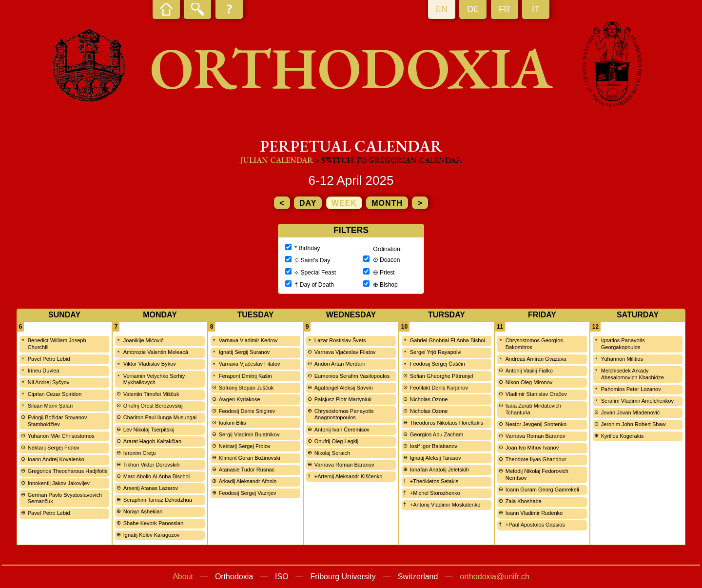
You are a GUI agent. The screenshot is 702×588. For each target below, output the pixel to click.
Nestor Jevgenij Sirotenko (536, 424)
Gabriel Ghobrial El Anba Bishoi (448, 340)
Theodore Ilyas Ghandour (536, 459)
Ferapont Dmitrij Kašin (245, 376)
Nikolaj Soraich (332, 453)
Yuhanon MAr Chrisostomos (61, 436)
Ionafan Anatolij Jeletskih (439, 470)
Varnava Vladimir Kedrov (248, 340)
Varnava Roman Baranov (344, 465)
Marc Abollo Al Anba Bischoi (156, 476)
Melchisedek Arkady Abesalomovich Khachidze (633, 374)
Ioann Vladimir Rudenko (534, 513)
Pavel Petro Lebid (49, 359)
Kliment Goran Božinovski (250, 458)
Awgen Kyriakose (240, 399)
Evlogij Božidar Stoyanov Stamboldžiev (58, 421)
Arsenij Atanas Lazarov (151, 488)
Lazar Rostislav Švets (340, 340)
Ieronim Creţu (140, 453)
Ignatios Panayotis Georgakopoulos (623, 344)
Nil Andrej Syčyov (49, 382)
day (308, 203)
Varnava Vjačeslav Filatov (250, 364)
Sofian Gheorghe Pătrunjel (442, 376)
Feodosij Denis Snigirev (247, 411)
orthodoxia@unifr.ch (495, 577)
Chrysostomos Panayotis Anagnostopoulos (344, 414)
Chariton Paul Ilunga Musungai (160, 417)
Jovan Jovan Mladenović (630, 412)
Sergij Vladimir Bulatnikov (249, 434)
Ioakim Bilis (233, 423)
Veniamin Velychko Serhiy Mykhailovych (154, 379)
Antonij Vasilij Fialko (529, 371)
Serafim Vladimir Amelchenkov (637, 401)
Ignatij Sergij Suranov (244, 352)
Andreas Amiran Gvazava (536, 359)
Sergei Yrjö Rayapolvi (436, 352)
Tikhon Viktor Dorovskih (152, 465)
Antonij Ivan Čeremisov (342, 430)
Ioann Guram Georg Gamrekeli (542, 490)
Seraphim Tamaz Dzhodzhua (158, 500)
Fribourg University (343, 577)
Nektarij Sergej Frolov (54, 448)
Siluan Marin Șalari (50, 406)
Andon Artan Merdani (340, 364)
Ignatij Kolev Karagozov (152, 535)
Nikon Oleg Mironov (529, 382)
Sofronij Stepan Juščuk (246, 388)
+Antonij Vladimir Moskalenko (445, 505)
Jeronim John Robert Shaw (634, 424)
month (387, 203)
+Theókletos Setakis (434, 481)
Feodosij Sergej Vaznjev (248, 493)
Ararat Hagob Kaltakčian (152, 441)
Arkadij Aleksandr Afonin (248, 481)
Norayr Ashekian (143, 511)
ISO (282, 577)
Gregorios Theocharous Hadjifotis (68, 471)
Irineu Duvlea (44, 371)
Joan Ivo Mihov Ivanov (532, 448)
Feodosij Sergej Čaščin (438, 364)
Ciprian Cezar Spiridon (55, 394)
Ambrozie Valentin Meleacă (156, 352)
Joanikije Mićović (144, 340)
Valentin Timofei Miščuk (151, 394)
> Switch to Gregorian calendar (388, 160)
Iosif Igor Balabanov (434, 446)
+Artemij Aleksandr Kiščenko (349, 476)
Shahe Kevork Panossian (154, 523)
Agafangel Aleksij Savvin (344, 388)
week (344, 203)
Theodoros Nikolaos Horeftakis (447, 423)
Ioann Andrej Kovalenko (56, 459)
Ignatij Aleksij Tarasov (436, 458)
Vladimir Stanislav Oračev (536, 394)
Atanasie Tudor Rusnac (247, 470)
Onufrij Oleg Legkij (337, 441)
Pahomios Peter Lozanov (631, 389)
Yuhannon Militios (622, 359)
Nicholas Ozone (429, 399)
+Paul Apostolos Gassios (535, 525)
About (183, 577)
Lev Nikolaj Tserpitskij (149, 430)
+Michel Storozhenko (435, 493)
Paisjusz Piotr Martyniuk (343, 399)
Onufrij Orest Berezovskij (153, 406)
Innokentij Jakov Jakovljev (59, 483)
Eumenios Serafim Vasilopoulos (352, 376)
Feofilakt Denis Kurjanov (439, 388)
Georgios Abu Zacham (437, 434)
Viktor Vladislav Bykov (150, 364)
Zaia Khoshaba (524, 501)
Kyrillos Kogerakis (622, 436)
